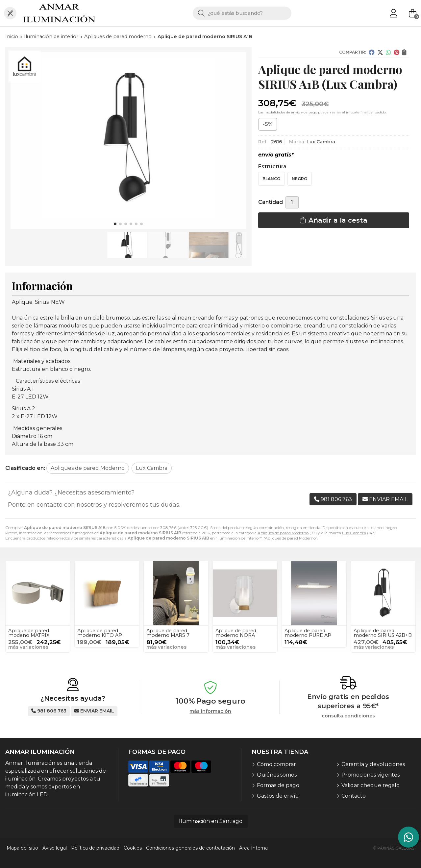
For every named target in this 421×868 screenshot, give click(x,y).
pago (313, 112)
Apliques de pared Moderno (283, 533)
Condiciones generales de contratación (190, 848)
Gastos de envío (278, 796)
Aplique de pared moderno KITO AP (100, 633)
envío (296, 112)
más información (210, 711)
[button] (115, 224)
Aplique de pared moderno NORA (236, 633)
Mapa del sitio (22, 848)
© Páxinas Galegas (394, 848)
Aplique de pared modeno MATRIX (29, 633)
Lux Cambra (354, 533)
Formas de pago (278, 785)
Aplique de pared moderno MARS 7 (168, 633)
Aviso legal (55, 848)
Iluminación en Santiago (211, 821)
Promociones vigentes (371, 775)
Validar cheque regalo (371, 785)
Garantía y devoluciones (373, 764)
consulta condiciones (348, 716)
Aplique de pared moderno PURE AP (308, 633)
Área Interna (253, 848)
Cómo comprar (276, 764)
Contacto (354, 796)
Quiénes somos (277, 775)
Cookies (133, 848)
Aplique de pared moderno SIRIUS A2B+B (383, 633)
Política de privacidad (95, 848)
